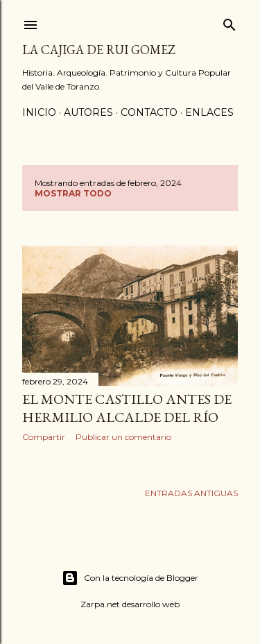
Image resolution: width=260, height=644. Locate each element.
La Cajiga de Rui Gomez (99, 50)
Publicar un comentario (123, 437)
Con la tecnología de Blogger (130, 578)
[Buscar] (229, 22)
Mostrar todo (73, 193)
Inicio (39, 112)
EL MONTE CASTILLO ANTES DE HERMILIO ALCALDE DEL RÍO (127, 408)
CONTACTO (149, 112)
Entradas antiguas (191, 493)
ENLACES (209, 112)
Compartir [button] (44, 437)
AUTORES (88, 112)
